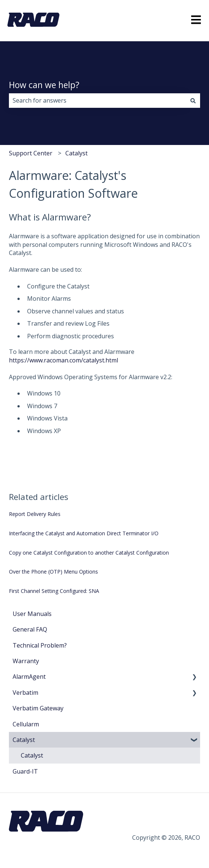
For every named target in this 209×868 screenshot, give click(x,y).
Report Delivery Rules (35, 514)
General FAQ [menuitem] (30, 629)
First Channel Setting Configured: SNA (54, 591)
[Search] (193, 100)
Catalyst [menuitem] (24, 740)
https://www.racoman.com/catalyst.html (63, 360)
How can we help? (44, 85)
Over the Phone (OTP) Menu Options (53, 572)
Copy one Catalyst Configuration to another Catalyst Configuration (89, 553)
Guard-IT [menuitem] (25, 771)
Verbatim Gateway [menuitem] (38, 708)
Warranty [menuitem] (26, 661)
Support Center (31, 153)
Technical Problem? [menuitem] (40, 645)
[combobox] (97, 100)
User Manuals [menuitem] (32, 614)
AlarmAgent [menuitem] (29, 677)
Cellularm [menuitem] (26, 724)
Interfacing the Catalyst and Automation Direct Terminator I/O (84, 533)
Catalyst (76, 153)
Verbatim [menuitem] (25, 693)
